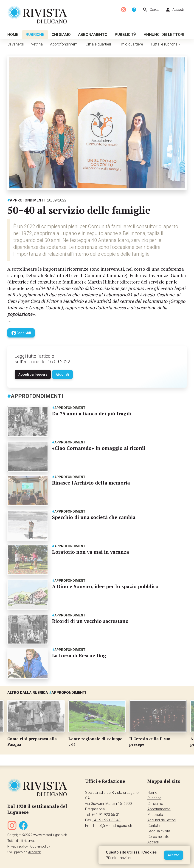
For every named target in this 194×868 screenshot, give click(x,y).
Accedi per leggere (33, 374)
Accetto (174, 855)
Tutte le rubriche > (165, 44)
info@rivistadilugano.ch (113, 826)
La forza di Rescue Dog (79, 655)
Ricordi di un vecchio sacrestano (90, 621)
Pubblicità (126, 34)
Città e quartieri (98, 44)
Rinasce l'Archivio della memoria (91, 483)
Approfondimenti (64, 44)
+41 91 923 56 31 (106, 815)
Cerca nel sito (158, 837)
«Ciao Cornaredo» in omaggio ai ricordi (99, 448)
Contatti (154, 826)
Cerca (151, 10)
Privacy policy (18, 847)
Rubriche (35, 34)
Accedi (174, 10)
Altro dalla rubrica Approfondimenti (47, 693)
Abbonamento (93, 34)
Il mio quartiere (131, 44)
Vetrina (37, 44)
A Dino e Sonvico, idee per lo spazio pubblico (105, 586)
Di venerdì (15, 44)
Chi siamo (61, 34)
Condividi (21, 333)
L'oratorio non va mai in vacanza (91, 552)
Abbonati (62, 374)
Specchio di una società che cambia (94, 517)
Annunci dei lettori (164, 34)
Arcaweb (35, 852)
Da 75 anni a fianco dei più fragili (92, 414)
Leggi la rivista (159, 831)
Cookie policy (40, 847)
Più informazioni (119, 858)
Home (13, 34)
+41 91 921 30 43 (106, 820)
